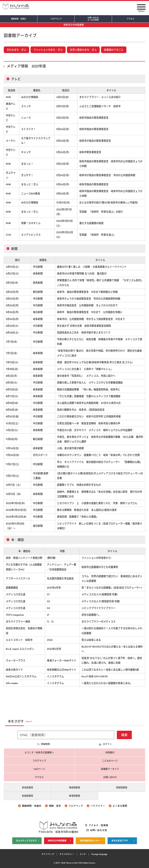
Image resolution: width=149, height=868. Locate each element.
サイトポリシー (67, 854)
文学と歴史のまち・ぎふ (83, 50)
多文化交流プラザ (120, 841)
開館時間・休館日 (19, 19)
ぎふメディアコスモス (26, 841)
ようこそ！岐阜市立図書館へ (39, 753)
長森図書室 (27, 796)
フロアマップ (56, 19)
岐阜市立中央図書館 (74, 25)
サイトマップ (48, 854)
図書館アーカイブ (110, 769)
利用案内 (110, 753)
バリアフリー (98, 806)
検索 (124, 735)
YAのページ (39, 769)
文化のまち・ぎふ (16, 50)
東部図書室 (75, 788)
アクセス (130, 19)
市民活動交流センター (90, 841)
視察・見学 (55, 806)
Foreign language (99, 854)
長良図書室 (27, 788)
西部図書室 (122, 788)
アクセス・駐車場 (98, 825)
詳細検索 (45, 744)
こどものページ (110, 761)
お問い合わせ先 (98, 830)
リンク (83, 854)
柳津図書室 (75, 796)
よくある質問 (120, 806)
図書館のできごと (114, 50)
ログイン (107, 744)
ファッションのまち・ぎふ (48, 50)
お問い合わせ (93, 19)
